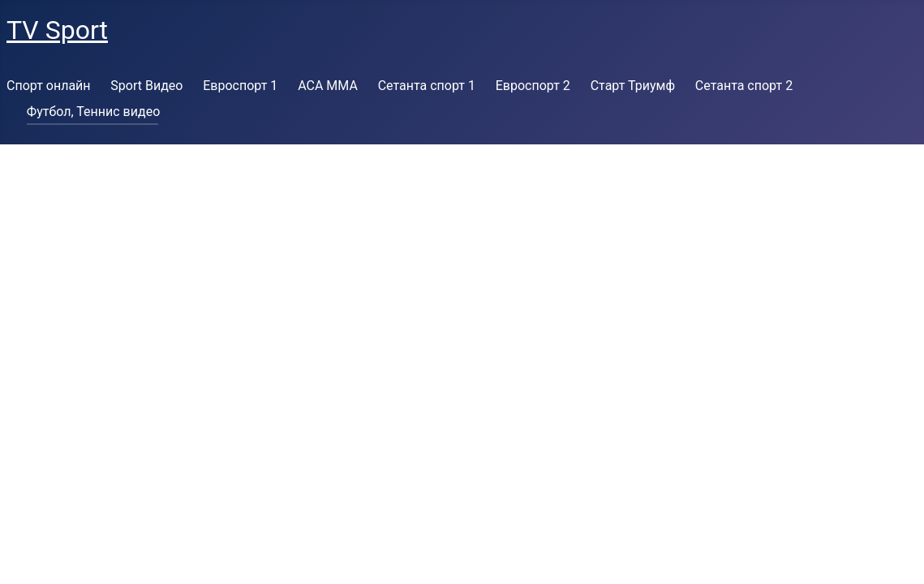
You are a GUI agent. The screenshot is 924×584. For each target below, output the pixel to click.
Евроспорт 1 (240, 86)
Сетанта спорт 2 (744, 86)
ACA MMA (328, 86)
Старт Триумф (633, 86)
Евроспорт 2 (533, 86)
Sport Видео (146, 86)
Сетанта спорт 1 (427, 86)
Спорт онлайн (49, 86)
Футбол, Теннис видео (93, 112)
